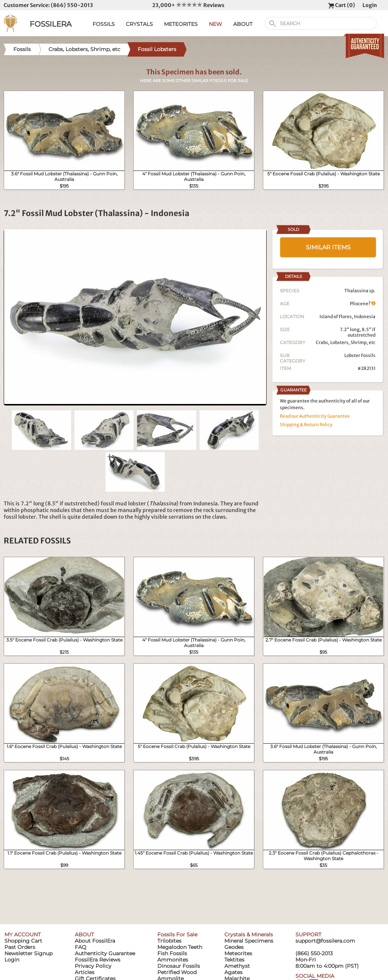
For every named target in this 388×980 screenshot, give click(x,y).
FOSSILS (104, 24)
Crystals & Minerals (249, 934)
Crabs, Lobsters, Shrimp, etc (346, 342)
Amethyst (237, 966)
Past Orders (20, 947)
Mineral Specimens (249, 941)
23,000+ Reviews (188, 5)
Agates (233, 972)
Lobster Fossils (360, 355)
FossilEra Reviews (98, 960)
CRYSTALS (139, 24)
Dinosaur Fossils (179, 966)
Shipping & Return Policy (306, 425)
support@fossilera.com (325, 941)
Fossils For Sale (177, 934)
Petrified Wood (177, 972)
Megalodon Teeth (180, 947)
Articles (85, 972)
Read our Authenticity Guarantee (315, 416)
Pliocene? (363, 304)
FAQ (81, 947)
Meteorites (238, 953)
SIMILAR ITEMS (328, 247)
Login (370, 5)
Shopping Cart (23, 941)
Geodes (234, 947)
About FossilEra (95, 941)
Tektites (234, 960)
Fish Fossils (172, 953)
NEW (215, 24)
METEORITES (181, 24)
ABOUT (243, 24)
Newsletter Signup (29, 953)
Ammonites (173, 960)
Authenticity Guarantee (105, 953)
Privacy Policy (93, 966)
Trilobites (169, 941)
